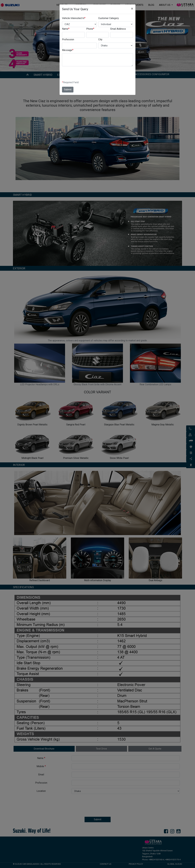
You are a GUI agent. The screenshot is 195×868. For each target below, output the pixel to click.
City (100, 39)
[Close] (132, 9)
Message (68, 50)
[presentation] (85, 75)
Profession (68, 39)
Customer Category (109, 18)
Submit (68, 90)
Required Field (70, 82)
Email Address (118, 29)
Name (66, 29)
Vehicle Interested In (74, 18)
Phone (90, 29)
